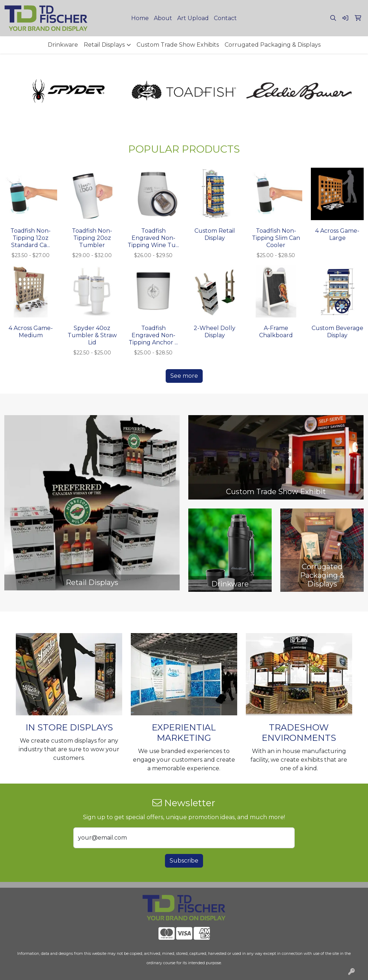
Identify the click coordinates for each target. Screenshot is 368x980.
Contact (225, 18)
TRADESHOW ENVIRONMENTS (299, 733)
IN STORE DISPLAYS (69, 727)
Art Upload (193, 18)
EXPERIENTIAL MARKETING (184, 733)
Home (140, 18)
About (163, 18)
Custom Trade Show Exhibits (178, 45)
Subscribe (184, 861)
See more (184, 376)
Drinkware (63, 45)
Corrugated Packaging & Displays (273, 45)
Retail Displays (104, 45)
